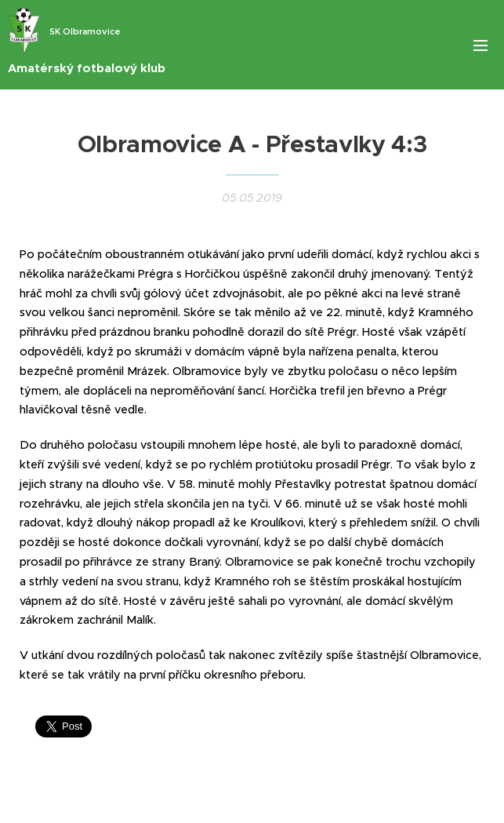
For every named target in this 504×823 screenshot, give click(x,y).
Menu (480, 46)
